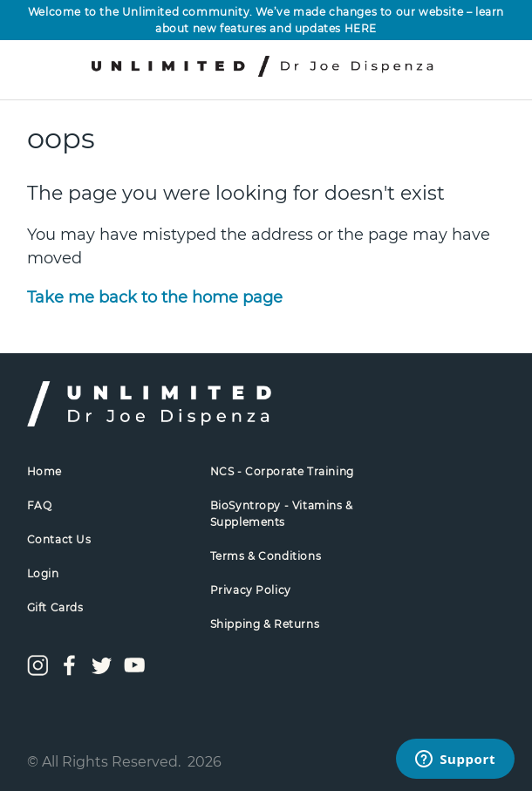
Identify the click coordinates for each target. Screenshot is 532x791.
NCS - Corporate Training (282, 471)
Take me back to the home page (155, 297)
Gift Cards (55, 607)
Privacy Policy (251, 590)
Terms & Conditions (266, 556)
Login (43, 573)
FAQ (40, 505)
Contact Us (59, 539)
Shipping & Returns (265, 624)
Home (44, 471)
